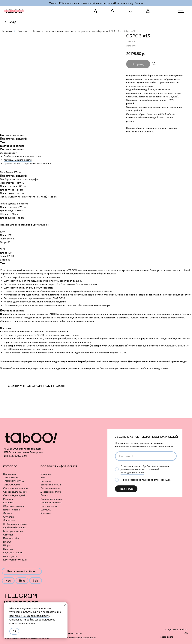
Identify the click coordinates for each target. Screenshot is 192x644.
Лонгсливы (9, 520)
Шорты (7, 545)
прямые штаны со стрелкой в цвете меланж (27, 163)
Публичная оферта (71, 633)
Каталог (23, 31)
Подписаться (126, 489)
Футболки (8, 517)
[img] (5, 22)
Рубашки (8, 499)
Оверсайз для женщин (16, 488)
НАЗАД (12, 22)
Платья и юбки (11, 538)
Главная (7, 31)
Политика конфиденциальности (78, 638)
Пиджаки (8, 549)
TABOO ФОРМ (12, 485)
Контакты (46, 513)
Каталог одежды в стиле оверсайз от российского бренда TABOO (76, 31)
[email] (146, 456)
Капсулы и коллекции (15, 560)
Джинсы (8, 513)
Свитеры (8, 535)
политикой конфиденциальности (29, 616)
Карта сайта (166, 637)
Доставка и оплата (51, 492)
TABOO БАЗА (11, 477)
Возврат (45, 495)
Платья (7, 542)
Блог (43, 477)
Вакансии (46, 481)
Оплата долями (49, 506)
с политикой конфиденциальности (140, 471)
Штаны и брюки (12, 510)
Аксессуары (10, 556)
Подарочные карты (51, 502)
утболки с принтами (16, 524)
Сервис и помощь (50, 488)
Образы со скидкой (14, 506)
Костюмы (8, 502)
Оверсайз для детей (14, 495)
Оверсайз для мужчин (15, 492)
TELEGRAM (21, 596)
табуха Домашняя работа (18, 160)
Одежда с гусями (13, 552)
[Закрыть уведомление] (65, 605)
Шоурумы (46, 510)
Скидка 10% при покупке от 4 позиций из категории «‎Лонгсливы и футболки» (96, 3)
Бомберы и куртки (13, 531)
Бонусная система (51, 485)
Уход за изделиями (51, 499)
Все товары (9, 474)
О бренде (46, 474)
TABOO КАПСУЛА (13, 481)
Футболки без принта (15, 527)
